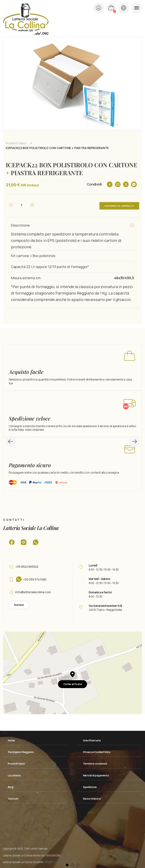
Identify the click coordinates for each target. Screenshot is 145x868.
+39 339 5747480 (35, 577)
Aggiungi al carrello (119, 205)
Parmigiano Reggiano (21, 750)
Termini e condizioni (95, 762)
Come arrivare (73, 682)
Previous (11, 438)
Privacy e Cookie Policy (97, 750)
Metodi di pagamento (96, 773)
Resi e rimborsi (92, 797)
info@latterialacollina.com (33, 590)
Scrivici (19, 603)
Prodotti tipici (16, 143)
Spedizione (90, 785)
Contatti (13, 797)
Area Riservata (92, 739)
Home (11, 739)
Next (132, 438)
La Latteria (14, 773)
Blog (11, 785)
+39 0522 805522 (27, 565)
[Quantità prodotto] (22, 205)
